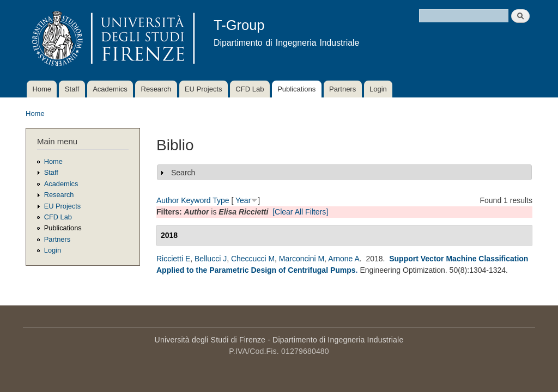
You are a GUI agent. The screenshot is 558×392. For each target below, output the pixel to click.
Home (42, 89)
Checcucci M (253, 259)
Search (183, 173)
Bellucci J (211, 259)
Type (221, 200)
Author (168, 200)
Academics (110, 89)
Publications (296, 89)
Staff (72, 89)
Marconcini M (302, 259)
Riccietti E (173, 259)
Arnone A (344, 259)
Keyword (196, 200)
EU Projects (204, 89)
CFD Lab (250, 89)
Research (156, 89)
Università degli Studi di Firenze (210, 340)
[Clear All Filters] (300, 212)
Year (243, 200)
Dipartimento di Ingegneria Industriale (338, 340)
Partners (342, 89)
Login (378, 89)
